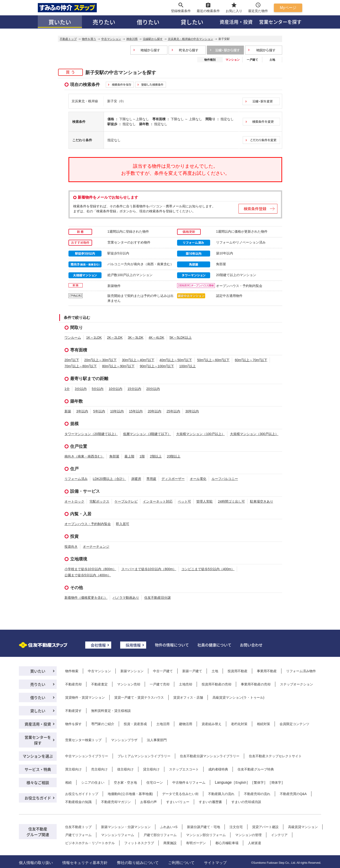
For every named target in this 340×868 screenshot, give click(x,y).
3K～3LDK (136, 338)
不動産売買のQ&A (293, 794)
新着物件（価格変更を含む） (86, 598)
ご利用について (181, 863)
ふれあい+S (169, 827)
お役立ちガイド (38, 798)
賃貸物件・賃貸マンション (85, 697)
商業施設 (170, 843)
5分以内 (98, 389)
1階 (142, 456)
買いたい (60, 22)
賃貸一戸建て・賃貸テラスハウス (139, 697)
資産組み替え (212, 724)
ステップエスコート (184, 769)
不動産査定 (99, 684)
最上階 (129, 456)
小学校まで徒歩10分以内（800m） (90, 569)
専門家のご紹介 (103, 724)
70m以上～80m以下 (81, 366)
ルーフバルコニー (225, 479)
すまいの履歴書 (210, 802)
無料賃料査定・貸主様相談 (111, 711)
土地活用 (163, 724)
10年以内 (117, 411)
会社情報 (98, 645)
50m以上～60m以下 (213, 360)
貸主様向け (151, 769)
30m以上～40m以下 (138, 360)
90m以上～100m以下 (157, 366)
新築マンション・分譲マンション (126, 827)
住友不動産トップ (78, 827)
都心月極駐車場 (227, 843)
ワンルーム (73, 338)
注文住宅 (236, 827)
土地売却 (186, 684)
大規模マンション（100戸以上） (200, 434)
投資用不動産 (238, 671)
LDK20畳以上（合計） (109, 479)
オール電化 (198, 479)
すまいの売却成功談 (246, 802)
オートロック (74, 501)
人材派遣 (255, 843)
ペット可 (184, 501)
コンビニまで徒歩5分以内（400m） (208, 569)
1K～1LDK (94, 338)
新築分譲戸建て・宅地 (204, 827)
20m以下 (72, 360)
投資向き (71, 547)
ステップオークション (297, 684)
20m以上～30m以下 (100, 360)
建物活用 (186, 724)
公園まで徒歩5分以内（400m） (88, 575)
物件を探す (73, 724)
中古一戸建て (163, 671)
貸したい (192, 22)
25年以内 (173, 411)
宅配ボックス (99, 501)
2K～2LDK (115, 338)
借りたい (148, 22)
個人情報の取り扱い (36, 863)
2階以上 (156, 456)
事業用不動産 (267, 671)
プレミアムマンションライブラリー (144, 756)
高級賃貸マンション (303, 827)
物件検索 (72, 671)
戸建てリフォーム (78, 835)
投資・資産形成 (135, 724)
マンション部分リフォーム (206, 835)
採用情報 (133, 645)
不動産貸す (73, 711)
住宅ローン (155, 782)
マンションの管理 (248, 835)
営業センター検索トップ (83, 740)
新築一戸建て (192, 671)
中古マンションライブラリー (87, 756)
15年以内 (136, 411)
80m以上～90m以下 (118, 366)
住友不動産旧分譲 (157, 598)
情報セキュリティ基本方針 (85, 863)
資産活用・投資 (236, 22)
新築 (68, 411)
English (241, 782)
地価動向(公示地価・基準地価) (130, 794)
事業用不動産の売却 (256, 684)
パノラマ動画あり (126, 598)
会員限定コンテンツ (294, 724)
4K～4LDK (156, 338)
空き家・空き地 (125, 782)
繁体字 (259, 782)
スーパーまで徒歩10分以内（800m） (149, 569)
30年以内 (192, 411)
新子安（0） (116, 101)
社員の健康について (214, 645)
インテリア (279, 835)
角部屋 (114, 456)
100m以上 (187, 366)
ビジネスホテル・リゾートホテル (90, 843)
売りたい (104, 22)
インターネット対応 (158, 501)
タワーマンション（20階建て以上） (91, 434)
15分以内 (134, 389)
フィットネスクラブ (139, 843)
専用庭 (151, 479)
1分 (67, 389)
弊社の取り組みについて (138, 863)
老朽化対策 (239, 724)
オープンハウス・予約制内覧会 (88, 524)
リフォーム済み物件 (301, 671)
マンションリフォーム (118, 835)
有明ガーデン (196, 843)
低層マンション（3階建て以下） (147, 434)
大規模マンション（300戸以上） (254, 434)
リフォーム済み (76, 479)
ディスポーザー (173, 479)
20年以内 (155, 411)
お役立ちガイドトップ (82, 794)
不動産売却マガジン (116, 802)
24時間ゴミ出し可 (231, 501)
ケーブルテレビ (126, 501)
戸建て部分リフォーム (160, 835)
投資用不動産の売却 (217, 684)
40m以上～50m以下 (176, 360)
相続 (68, 782)
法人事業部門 (157, 740)
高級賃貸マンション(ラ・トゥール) (238, 697)
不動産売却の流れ (257, 794)
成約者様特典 (218, 769)
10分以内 (115, 389)
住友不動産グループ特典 (256, 769)
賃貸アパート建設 (265, 827)
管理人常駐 (204, 501)
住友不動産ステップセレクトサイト (275, 756)
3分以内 (81, 389)
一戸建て (252, 60)
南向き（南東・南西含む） (84, 456)
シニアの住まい (93, 782)
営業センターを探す (280, 22)
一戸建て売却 (160, 684)
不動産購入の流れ (221, 794)
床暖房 (136, 479)
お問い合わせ (251, 645)
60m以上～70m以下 (251, 360)
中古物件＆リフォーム (189, 782)
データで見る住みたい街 (180, 794)
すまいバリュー (178, 802)
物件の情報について (172, 645)
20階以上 (174, 456)
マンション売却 (129, 684)
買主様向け (73, 769)
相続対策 (263, 724)
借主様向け (125, 769)
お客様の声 (149, 802)
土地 (272, 60)
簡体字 (276, 782)
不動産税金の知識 (78, 802)
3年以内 (82, 411)
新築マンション (132, 671)
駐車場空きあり (262, 501)
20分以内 (153, 389)
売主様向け (99, 769)
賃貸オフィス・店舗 (188, 697)
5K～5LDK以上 (181, 338)
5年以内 (99, 411)
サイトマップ (215, 863)
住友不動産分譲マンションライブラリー (210, 756)
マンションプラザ (124, 740)
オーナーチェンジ (96, 547)
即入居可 (123, 524)
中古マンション (99, 671)
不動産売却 (73, 684)
